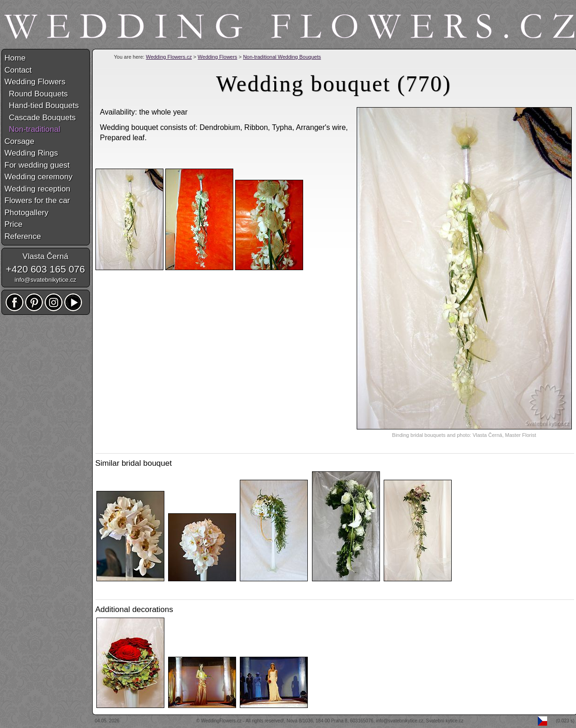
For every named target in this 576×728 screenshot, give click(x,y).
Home (15, 58)
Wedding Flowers (218, 57)
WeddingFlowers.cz (221, 721)
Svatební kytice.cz (445, 721)
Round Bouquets (36, 94)
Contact (18, 70)
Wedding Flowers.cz (169, 57)
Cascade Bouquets (40, 118)
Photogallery (27, 213)
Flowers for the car (37, 201)
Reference (23, 236)
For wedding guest (37, 165)
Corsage (20, 141)
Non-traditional (33, 129)
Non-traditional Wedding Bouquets (282, 57)
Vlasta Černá (45, 256)
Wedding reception (37, 189)
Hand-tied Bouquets (42, 105)
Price (14, 224)
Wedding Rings (31, 153)
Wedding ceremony (39, 177)
